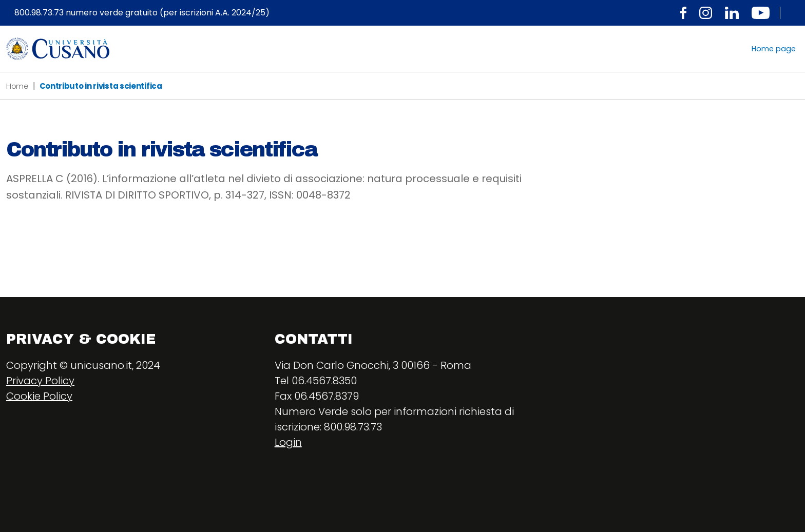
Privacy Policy (40, 381)
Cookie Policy (39, 396)
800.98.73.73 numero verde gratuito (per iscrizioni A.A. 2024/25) (142, 13)
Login (288, 442)
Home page (774, 49)
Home (17, 86)
